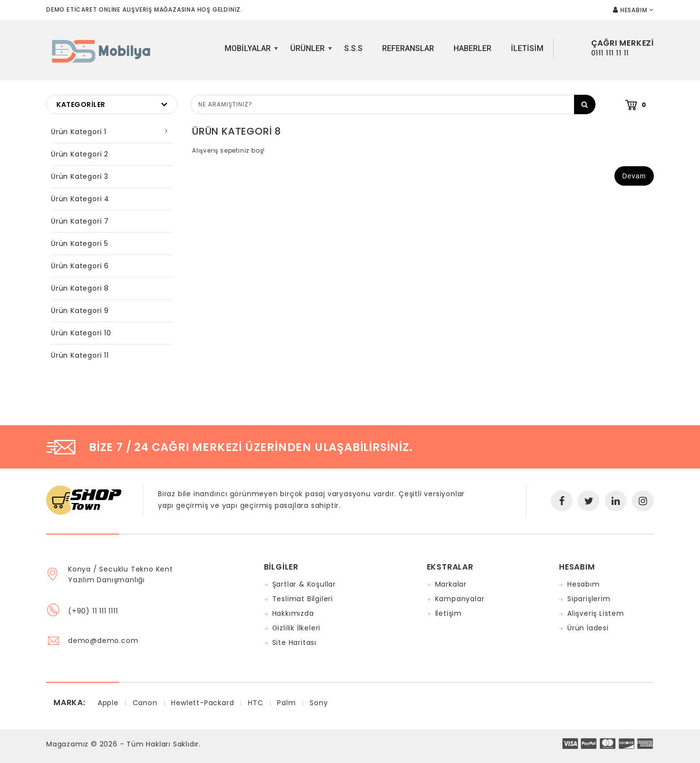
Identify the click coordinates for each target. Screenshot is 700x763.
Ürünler (310, 52)
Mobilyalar (250, 52)
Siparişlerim (589, 599)
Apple (108, 703)
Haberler (472, 48)
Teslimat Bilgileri (303, 599)
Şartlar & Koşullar (304, 584)
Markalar (451, 584)
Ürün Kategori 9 (80, 311)
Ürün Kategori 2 (80, 154)
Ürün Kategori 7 (80, 221)
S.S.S (353, 48)
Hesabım (584, 584)
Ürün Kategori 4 (80, 199)
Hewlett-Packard (202, 703)
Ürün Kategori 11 (80, 355)
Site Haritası (294, 642)
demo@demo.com (103, 641)
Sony (319, 703)
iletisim (527, 48)
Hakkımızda (293, 613)
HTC (255, 703)
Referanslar (408, 48)
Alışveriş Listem (596, 613)
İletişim (448, 613)
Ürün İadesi (588, 628)
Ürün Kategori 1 (79, 132)
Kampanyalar (460, 599)
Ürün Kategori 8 (80, 288)
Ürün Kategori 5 (80, 243)
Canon (145, 703)
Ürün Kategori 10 (81, 333)
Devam (634, 176)
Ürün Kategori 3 (80, 176)
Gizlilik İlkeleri (297, 628)
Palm (286, 703)
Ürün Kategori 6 (80, 266)
